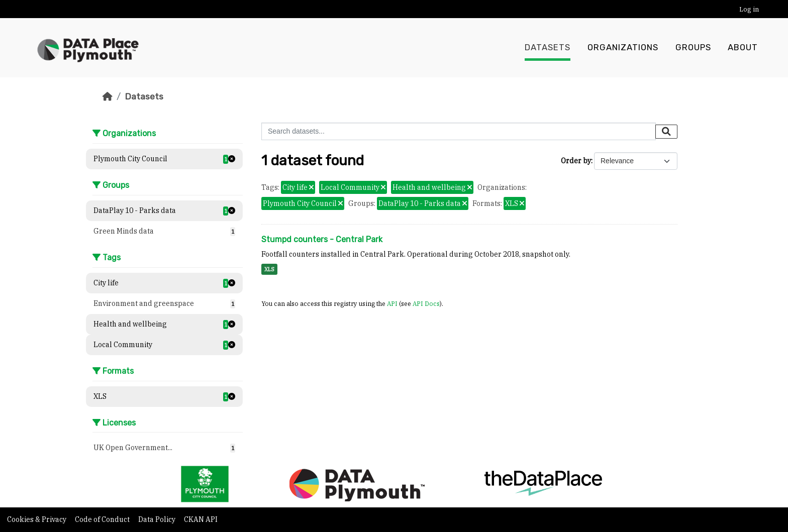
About (743, 48)
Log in (749, 9)
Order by (576, 161)
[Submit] (666, 132)
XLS (269, 269)
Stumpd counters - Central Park (322, 239)
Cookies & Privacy (37, 519)
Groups (693, 48)
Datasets (548, 48)
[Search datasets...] (459, 131)
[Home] (108, 96)
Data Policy (158, 519)
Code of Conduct (103, 519)
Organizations (623, 48)
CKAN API (201, 519)
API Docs (426, 303)
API (392, 303)
